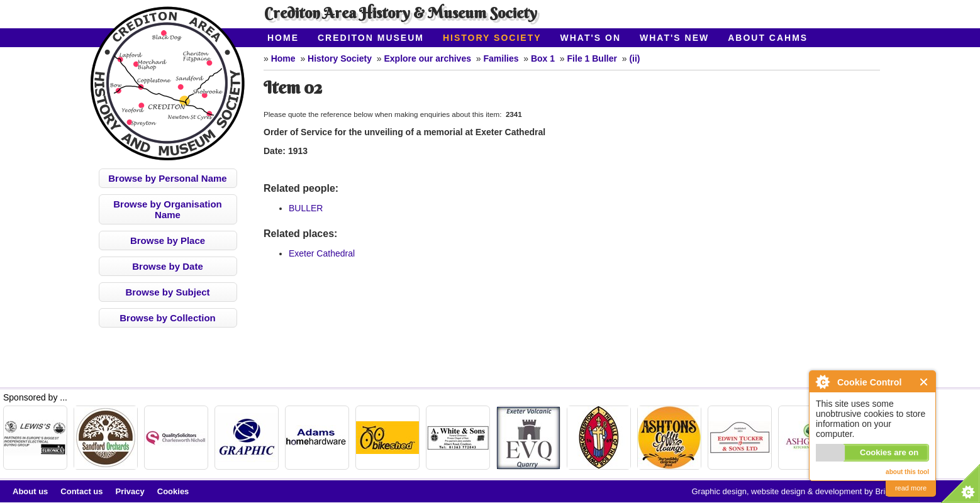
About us (30, 491)
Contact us (81, 491)
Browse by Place (168, 240)
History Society (492, 38)
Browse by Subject (167, 292)
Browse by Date (168, 266)
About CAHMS (768, 38)
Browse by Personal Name (167, 178)
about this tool (907, 472)
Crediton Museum (371, 38)
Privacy (130, 491)
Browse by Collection (168, 318)
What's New (674, 38)
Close (924, 382)
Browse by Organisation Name (168, 209)
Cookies (173, 491)
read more (911, 488)
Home (283, 38)
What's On (591, 38)
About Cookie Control (822, 382)
